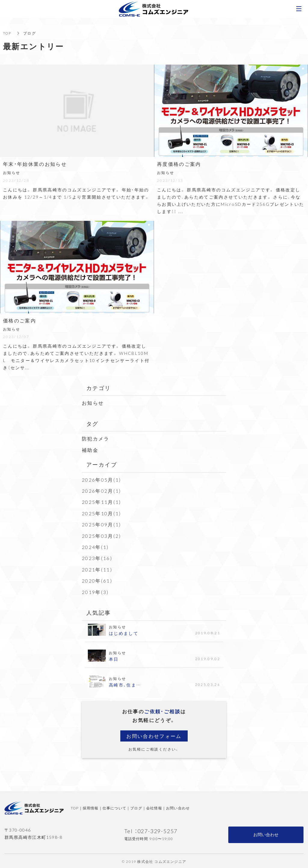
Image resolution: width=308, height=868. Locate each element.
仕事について (114, 807)
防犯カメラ (96, 438)
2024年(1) (95, 546)
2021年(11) (97, 568)
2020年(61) (97, 580)
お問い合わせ (178, 807)
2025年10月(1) (102, 513)
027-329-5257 (158, 830)
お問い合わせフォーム (154, 735)
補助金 (90, 449)
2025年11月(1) (102, 501)
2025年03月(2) (102, 535)
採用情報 (91, 807)
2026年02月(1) (102, 490)
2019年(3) (95, 591)
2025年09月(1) (102, 524)
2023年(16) (97, 557)
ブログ (136, 807)
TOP (8, 33)
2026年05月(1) (102, 479)
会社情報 (154, 807)
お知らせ (93, 403)
